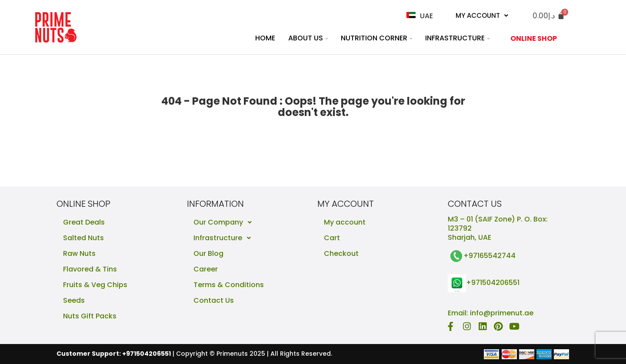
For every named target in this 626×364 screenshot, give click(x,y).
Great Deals (84, 222)
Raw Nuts (79, 253)
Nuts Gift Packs (90, 316)
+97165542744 (489, 256)
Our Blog (208, 253)
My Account (482, 15)
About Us (308, 38)
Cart (332, 238)
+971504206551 (493, 283)
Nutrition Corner (376, 38)
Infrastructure (457, 38)
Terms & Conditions (229, 285)
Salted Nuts (83, 238)
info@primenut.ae (502, 313)
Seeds (74, 300)
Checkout (341, 253)
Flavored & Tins (90, 269)
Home (265, 38)
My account (345, 222)
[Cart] (549, 16)
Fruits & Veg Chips (95, 285)
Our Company (225, 222)
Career (206, 269)
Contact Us (214, 300)
